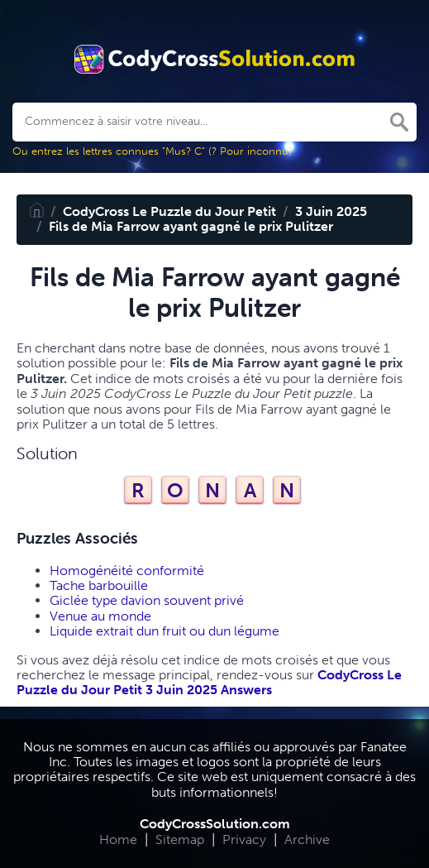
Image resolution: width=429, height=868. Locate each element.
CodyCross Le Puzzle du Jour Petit (169, 211)
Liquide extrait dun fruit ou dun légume (164, 631)
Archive (307, 839)
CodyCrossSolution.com (215, 824)
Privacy (244, 839)
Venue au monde (100, 616)
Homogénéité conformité (127, 571)
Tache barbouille (99, 585)
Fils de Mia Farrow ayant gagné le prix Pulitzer (191, 226)
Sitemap (180, 839)
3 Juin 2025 (331, 211)
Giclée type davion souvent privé (147, 600)
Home (118, 839)
